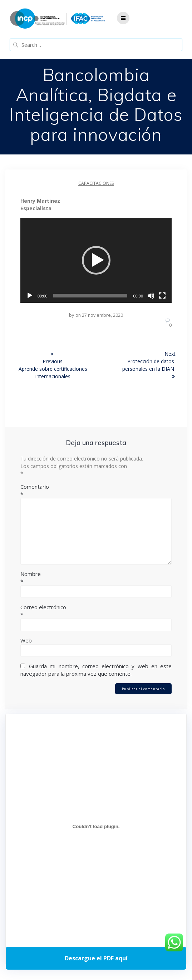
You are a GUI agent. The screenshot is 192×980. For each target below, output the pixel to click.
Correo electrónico (96, 611)
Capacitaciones (96, 183)
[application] (96, 260)
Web (26, 640)
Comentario (96, 491)
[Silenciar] (151, 296)
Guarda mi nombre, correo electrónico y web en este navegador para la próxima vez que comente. (96, 670)
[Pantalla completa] (162, 296)
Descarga (96, 958)
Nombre (96, 578)
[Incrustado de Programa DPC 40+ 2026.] (96, 826)
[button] (96, 260)
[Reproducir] (30, 296)
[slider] (90, 296)
